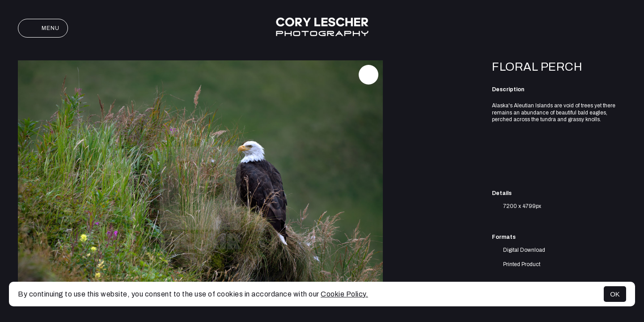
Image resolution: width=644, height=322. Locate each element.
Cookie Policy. (344, 294)
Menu (43, 28)
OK (615, 294)
